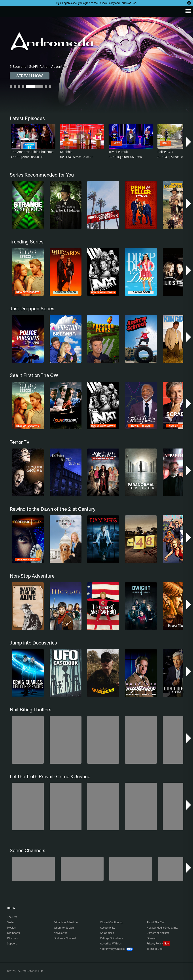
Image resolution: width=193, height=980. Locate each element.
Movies (11, 928)
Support (12, 943)
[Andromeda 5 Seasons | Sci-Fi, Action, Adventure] (96, 65)
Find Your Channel (65, 938)
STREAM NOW (30, 76)
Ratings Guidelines (111, 938)
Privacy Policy (107, 3)
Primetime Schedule (66, 922)
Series (11, 922)
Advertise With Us (111, 943)
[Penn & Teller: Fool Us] (82, 869)
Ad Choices (107, 933)
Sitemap (151, 938)
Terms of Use (128, 3)
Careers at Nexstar (158, 933)
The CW (8, 10)
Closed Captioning (111, 922)
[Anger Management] (131, 869)
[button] (189, 142)
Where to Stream (64, 928)
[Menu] (188, 11)
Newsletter (60, 933)
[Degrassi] (33, 869)
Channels (13, 938)
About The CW (155, 922)
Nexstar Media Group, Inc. (162, 928)
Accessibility (108, 928)
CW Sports (13, 933)
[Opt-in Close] (189, 3)
